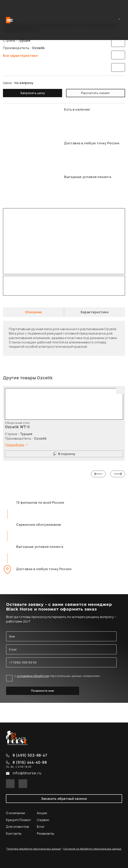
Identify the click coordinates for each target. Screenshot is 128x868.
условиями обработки (33, 676)
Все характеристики (20, 56)
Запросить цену (32, 93)
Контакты (14, 834)
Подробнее (15, 445)
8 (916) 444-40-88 (30, 763)
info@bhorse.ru (27, 773)
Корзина (120, 20)
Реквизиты (46, 834)
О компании (15, 813)
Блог (41, 827)
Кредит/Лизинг (19, 820)
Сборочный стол (17, 423)
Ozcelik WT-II (17, 427)
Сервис (43, 820)
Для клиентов (17, 827)
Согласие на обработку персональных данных (92, 849)
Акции (42, 813)
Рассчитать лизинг (96, 93)
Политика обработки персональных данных (34, 849)
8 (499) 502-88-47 (30, 756)
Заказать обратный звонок (64, 799)
